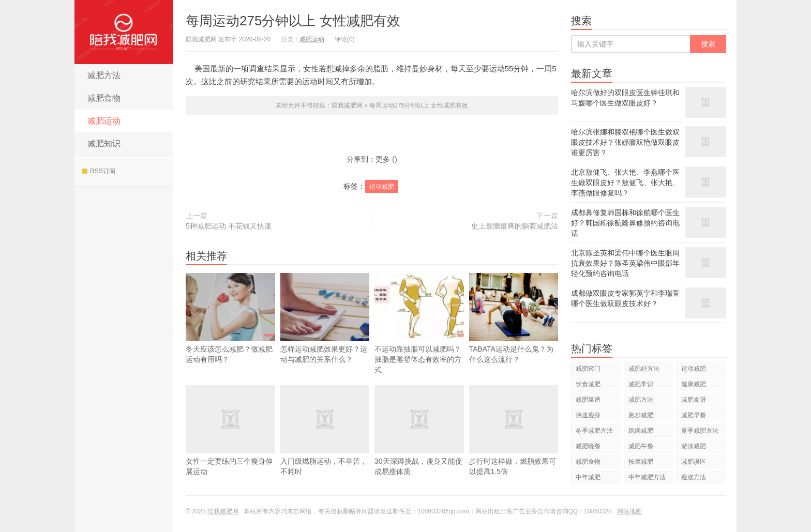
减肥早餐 (694, 415)
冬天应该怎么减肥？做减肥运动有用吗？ (230, 318)
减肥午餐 (641, 446)
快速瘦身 (588, 415)
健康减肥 (694, 384)
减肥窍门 (588, 369)
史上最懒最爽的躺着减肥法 (515, 226)
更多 (383, 159)
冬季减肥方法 (594, 431)
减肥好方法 (644, 369)
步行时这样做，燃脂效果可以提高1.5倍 (514, 446)
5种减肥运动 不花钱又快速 (229, 226)
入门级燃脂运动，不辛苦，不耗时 (325, 446)
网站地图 (629, 511)
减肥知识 (104, 143)
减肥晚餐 (588, 446)
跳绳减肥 (641, 431)
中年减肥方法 (647, 477)
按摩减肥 (641, 462)
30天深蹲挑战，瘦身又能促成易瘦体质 (419, 446)
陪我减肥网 (124, 32)
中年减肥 (588, 477)
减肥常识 (641, 384)
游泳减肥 (694, 446)
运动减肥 (382, 187)
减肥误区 (694, 462)
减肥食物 (104, 98)
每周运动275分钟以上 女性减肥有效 (293, 21)
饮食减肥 (588, 384)
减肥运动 (104, 121)
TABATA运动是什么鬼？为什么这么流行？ (514, 333)
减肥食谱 (694, 400)
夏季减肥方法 (700, 431)
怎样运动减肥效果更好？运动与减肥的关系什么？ (325, 318)
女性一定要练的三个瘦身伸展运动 (230, 446)
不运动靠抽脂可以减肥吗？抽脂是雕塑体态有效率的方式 (419, 323)
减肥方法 (104, 75)
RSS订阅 (99, 171)
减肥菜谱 (588, 400)
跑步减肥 (641, 415)
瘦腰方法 (694, 477)
